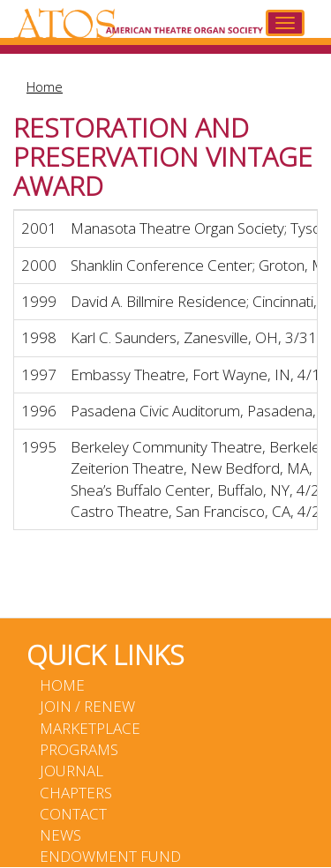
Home (45, 86)
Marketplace (90, 728)
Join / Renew (87, 706)
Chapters (76, 793)
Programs (79, 749)
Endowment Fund (110, 856)
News (60, 835)
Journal (71, 771)
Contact (73, 814)
